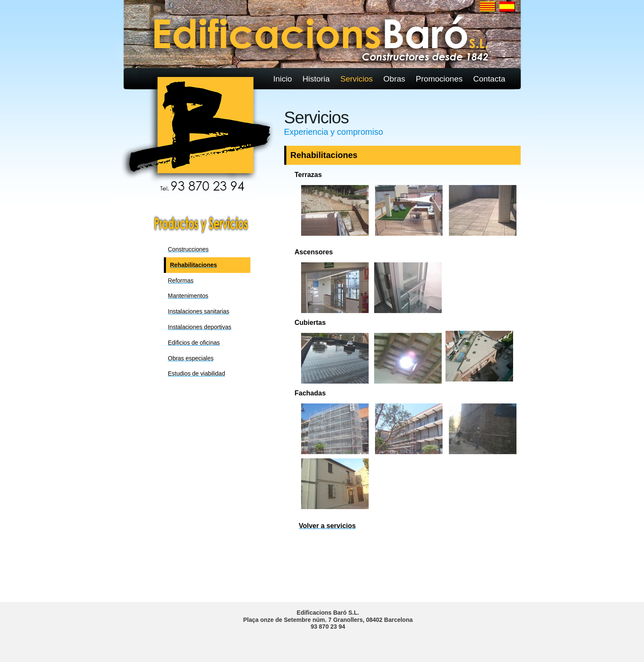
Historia (316, 79)
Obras (394, 79)
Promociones (439, 79)
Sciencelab (263, 21)
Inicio (283, 79)
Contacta (489, 79)
